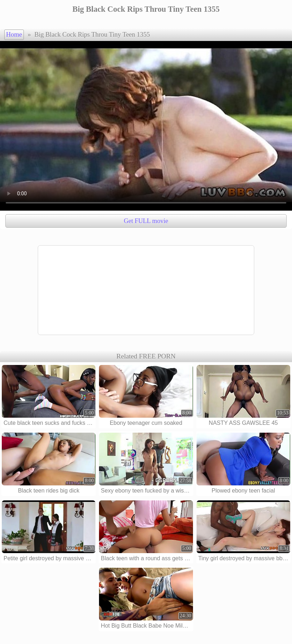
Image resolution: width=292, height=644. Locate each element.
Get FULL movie (146, 221)
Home (14, 35)
